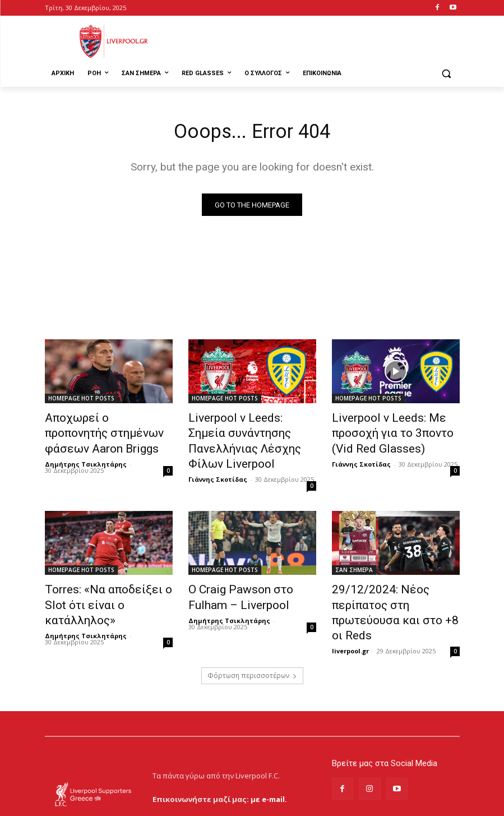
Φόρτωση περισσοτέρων (252, 631)
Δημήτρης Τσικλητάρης (86, 458)
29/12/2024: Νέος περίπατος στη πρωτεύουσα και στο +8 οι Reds (394, 579)
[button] (447, 74)
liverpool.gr (350, 606)
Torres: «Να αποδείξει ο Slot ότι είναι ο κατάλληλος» (106, 573)
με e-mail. (269, 754)
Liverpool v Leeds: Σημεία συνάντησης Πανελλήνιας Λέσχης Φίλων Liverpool (243, 432)
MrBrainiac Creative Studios (141, 805)
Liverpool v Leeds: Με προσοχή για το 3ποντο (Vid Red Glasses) (393, 432)
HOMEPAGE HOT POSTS (81, 401)
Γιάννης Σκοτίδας (218, 458)
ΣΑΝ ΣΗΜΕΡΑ (354, 548)
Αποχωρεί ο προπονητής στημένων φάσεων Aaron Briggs (99, 432)
